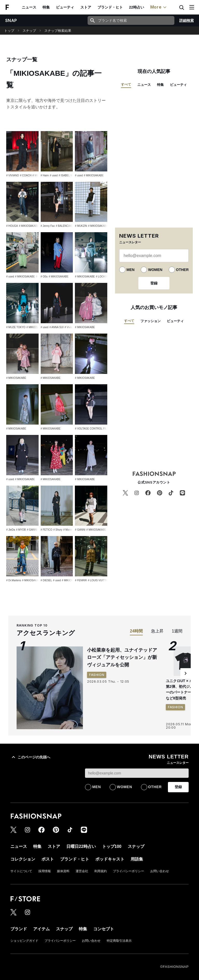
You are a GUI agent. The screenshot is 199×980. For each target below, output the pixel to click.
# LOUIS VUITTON (99, 580)
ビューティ (65, 7)
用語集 (137, 859)
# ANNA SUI (56, 327)
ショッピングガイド (24, 941)
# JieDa (11, 530)
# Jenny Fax (48, 226)
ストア (86, 7)
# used (54, 175)
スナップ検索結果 (58, 31)
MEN (130, 270)
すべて (126, 84)
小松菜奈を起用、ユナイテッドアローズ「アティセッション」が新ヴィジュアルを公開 (122, 658)
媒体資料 (63, 871)
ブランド (19, 929)
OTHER (182, 270)
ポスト (48, 859)
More (159, 7)
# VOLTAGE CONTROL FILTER (93, 429)
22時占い (137, 7)
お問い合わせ (160, 871)
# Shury (58, 530)
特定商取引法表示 (119, 941)
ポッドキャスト (110, 859)
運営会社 (82, 871)
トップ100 (112, 846)
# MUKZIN (81, 226)
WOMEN (155, 270)
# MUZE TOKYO (16, 327)
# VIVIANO (13, 175)
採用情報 (45, 871)
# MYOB (21, 530)
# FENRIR (81, 580)
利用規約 (101, 871)
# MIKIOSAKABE (94, 175)
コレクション (23, 859)
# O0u (44, 277)
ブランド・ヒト (110, 7)
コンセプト (104, 929)
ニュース (29, 7)
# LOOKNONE (104, 277)
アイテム (41, 929)
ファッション (151, 321)
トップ (9, 31)
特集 (46, 7)
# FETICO (47, 530)
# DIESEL (46, 580)
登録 (154, 283)
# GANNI (32, 530)
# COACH (26, 175)
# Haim (45, 175)
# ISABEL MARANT (70, 175)
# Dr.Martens (14, 580)
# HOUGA (12, 226)
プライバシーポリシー (129, 871)
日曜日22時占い (81, 846)
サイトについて (21, 871)
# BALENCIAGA (65, 226)
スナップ (29, 31)
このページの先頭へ (30, 757)
